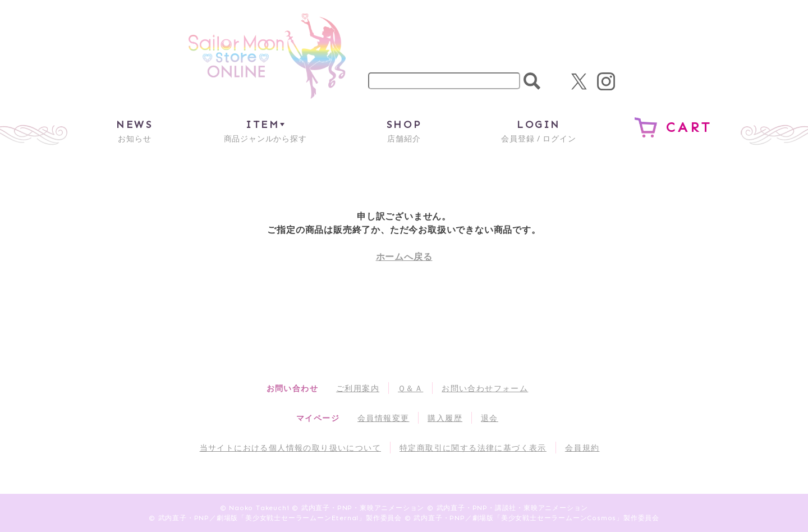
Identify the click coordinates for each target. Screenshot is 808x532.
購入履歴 (445, 418)
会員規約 (582, 448)
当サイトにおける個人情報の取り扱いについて (290, 448)
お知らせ (134, 130)
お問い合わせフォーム (485, 388)
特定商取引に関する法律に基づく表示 (473, 448)
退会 (490, 418)
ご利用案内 (358, 388)
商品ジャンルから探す (265, 130)
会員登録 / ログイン (538, 130)
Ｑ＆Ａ (410, 388)
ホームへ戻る (404, 256)
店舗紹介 (404, 130)
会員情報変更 (383, 418)
